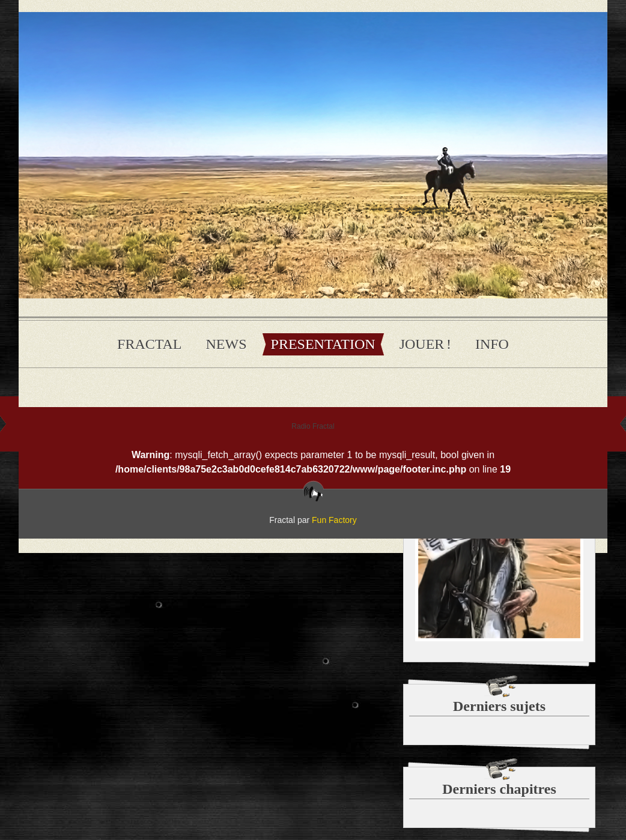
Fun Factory (334, 520)
